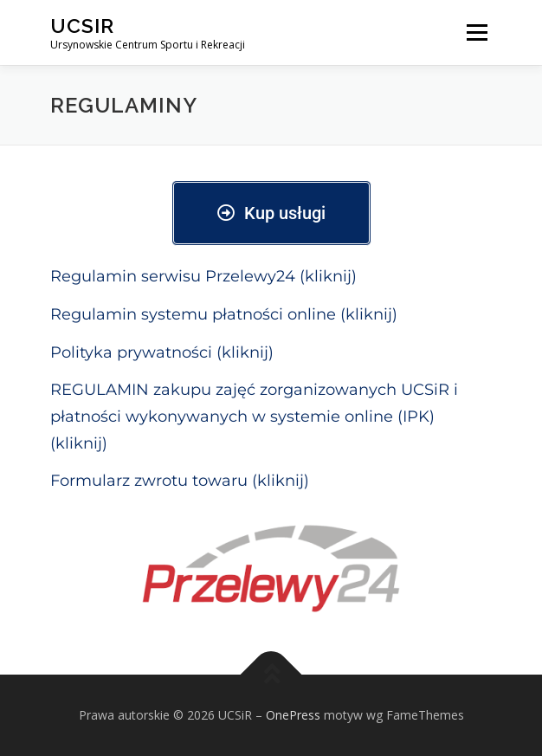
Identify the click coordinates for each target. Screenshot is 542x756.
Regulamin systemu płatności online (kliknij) (224, 314)
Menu (476, 32)
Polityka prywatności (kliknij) (162, 352)
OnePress (293, 715)
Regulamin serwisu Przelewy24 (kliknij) (203, 276)
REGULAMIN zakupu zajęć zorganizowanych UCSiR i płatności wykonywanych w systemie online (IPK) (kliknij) (254, 416)
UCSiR (82, 26)
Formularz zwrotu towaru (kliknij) (180, 481)
